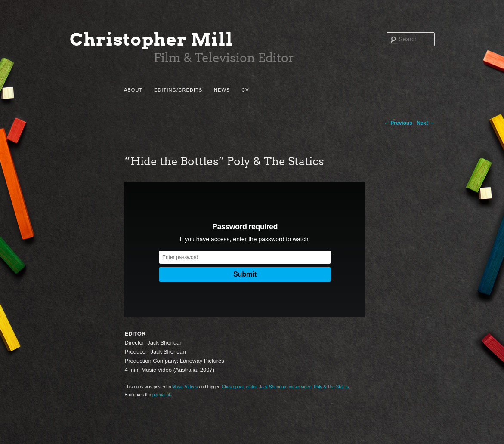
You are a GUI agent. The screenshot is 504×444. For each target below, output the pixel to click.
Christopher (233, 387)
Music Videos (185, 387)
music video (300, 387)
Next (425, 123)
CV (245, 90)
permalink (162, 395)
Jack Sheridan (273, 387)
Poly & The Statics (331, 387)
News (222, 90)
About (133, 90)
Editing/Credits (178, 90)
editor (251, 387)
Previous (398, 123)
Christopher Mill (152, 39)
